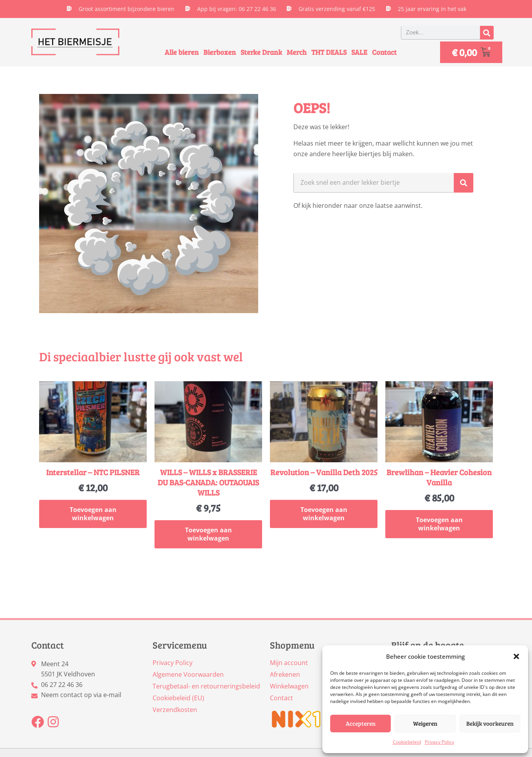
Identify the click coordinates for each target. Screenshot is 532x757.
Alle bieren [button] (182, 52)
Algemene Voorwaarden (188, 674)
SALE (359, 52)
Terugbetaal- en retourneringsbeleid (206, 686)
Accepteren (361, 723)
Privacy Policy (439, 742)
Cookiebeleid (407, 742)
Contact (384, 52)
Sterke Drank (261, 52)
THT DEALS (329, 52)
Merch (297, 52)
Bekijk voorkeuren (490, 723)
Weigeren (425, 723)
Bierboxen (220, 52)
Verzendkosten (175, 710)
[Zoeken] (487, 33)
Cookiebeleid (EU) (178, 698)
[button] (516, 656)
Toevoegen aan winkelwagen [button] (93, 514)
